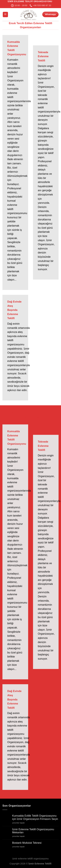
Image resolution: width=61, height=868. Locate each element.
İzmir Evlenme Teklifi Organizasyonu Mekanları (33, 831)
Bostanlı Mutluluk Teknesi (27, 843)
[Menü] (5, 15)
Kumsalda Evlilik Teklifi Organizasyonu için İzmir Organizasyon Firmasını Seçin (35, 817)
